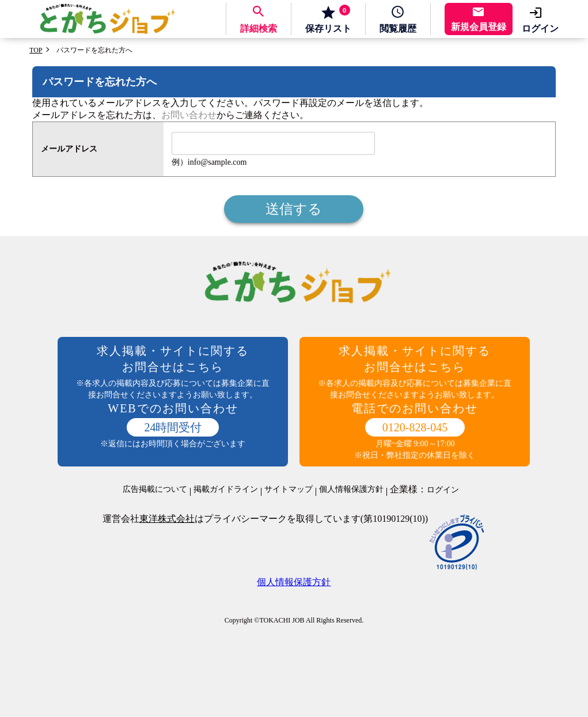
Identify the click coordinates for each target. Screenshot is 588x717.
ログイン (540, 29)
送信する (294, 209)
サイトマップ (289, 490)
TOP (36, 50)
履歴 (398, 29)
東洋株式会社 (167, 519)
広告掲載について (155, 490)
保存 (328, 19)
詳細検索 (259, 29)
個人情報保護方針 (351, 490)
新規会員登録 (479, 27)
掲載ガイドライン (226, 490)
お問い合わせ (189, 115)
